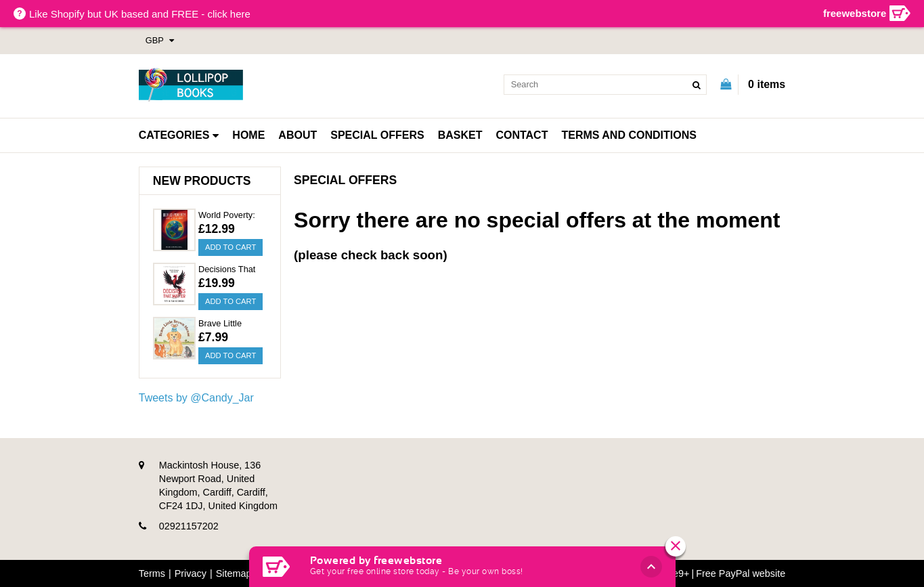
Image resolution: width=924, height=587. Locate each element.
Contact (522, 135)
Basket (460, 135)
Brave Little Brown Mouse (225, 324)
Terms (152, 573)
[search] (605, 85)
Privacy (191, 573)
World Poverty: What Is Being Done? (227, 216)
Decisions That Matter (227, 270)
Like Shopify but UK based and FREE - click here (140, 14)
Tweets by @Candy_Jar (196, 398)
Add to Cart (230, 247)
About (298, 135)
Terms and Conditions (629, 135)
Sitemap (234, 573)
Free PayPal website (741, 573)
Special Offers (377, 135)
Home (248, 135)
